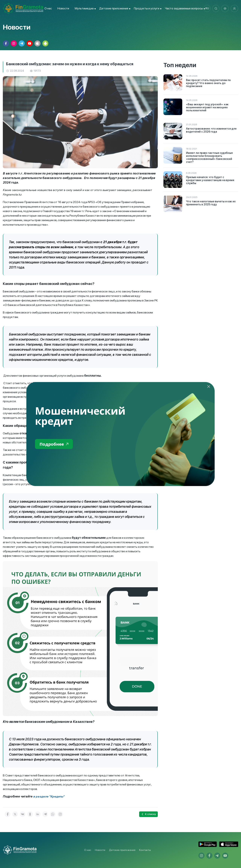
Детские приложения (122, 850)
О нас (47, 8)
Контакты (145, 850)
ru (206, 8)
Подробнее (55, 444)
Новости (63, 8)
